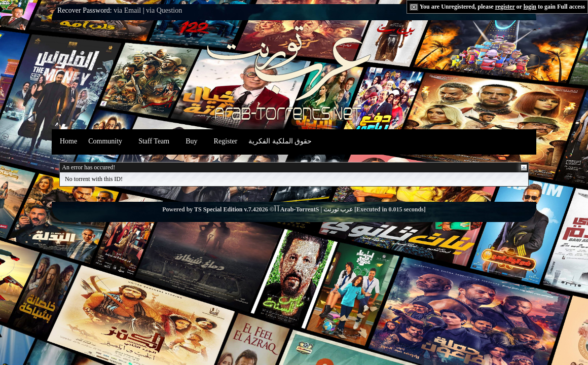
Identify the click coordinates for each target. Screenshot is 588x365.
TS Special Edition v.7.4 (225, 209)
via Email (127, 10)
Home (68, 141)
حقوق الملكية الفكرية (280, 141)
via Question (164, 10)
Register (226, 141)
